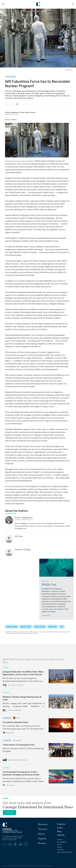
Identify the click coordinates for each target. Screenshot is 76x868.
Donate (42, 843)
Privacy (59, 847)
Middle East (53, 627)
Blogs (59, 831)
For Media (60, 850)
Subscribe (9, 812)
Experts (42, 838)
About (41, 834)
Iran (62, 627)
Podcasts (61, 835)
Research (43, 824)
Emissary (19, 740)
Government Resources (65, 852)
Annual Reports (62, 842)
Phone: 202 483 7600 (9, 840)
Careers (60, 845)
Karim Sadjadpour (13, 112)
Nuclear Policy (26, 627)
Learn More (46, 615)
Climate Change (12, 627)
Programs (61, 824)
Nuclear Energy (40, 627)
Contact (60, 839)
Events (60, 828)
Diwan (18, 718)
